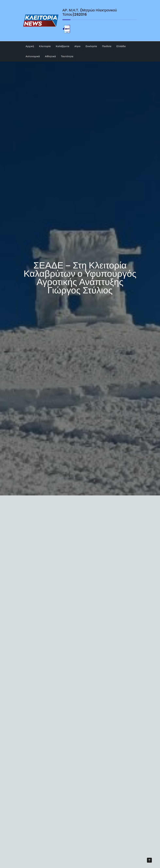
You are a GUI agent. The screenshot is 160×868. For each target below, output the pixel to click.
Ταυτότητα (67, 56)
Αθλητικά (50, 56)
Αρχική (30, 46)
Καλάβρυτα (63, 46)
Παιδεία (107, 46)
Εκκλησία (91, 46)
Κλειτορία (45, 46)
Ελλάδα (121, 46)
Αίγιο (78, 46)
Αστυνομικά (33, 56)
